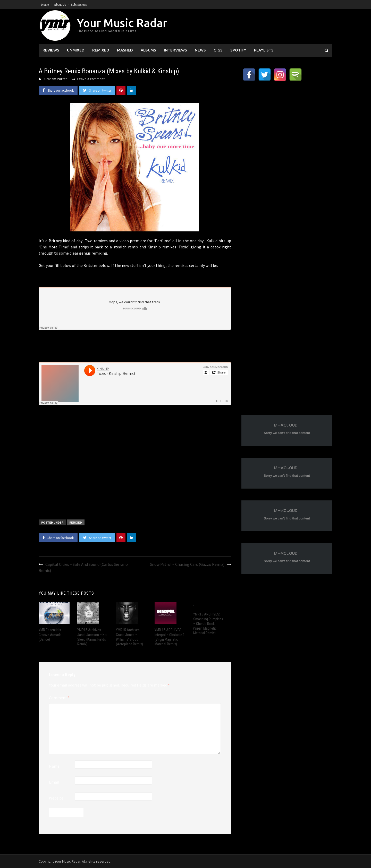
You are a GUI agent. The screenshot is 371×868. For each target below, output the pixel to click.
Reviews (51, 50)
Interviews (175, 50)
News (200, 50)
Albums (148, 50)
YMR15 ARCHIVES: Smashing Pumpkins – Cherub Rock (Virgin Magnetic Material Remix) (208, 624)
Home (45, 5)
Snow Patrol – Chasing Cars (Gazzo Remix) (187, 564)
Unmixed (76, 50)
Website (56, 798)
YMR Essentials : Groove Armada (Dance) (51, 635)
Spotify (238, 50)
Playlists (264, 50)
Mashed (125, 50)
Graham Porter (56, 79)
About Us (60, 5)
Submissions (79, 5)
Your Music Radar (122, 23)
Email (54, 782)
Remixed (101, 50)
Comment (59, 698)
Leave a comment (91, 79)
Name (54, 766)
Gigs (218, 50)
